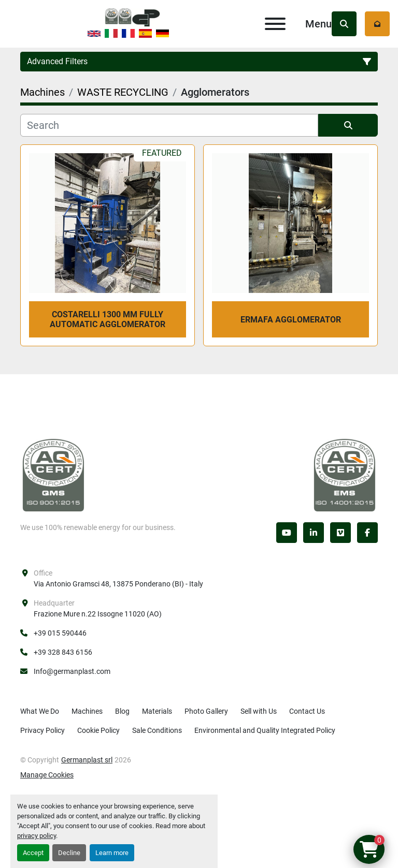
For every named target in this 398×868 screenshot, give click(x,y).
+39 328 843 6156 (63, 652)
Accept (33, 853)
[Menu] (275, 24)
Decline (69, 853)
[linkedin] (314, 533)
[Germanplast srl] (53, 475)
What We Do (40, 711)
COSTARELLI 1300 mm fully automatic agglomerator (108, 319)
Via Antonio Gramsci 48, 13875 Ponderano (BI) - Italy (118, 584)
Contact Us (307, 711)
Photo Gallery (206, 711)
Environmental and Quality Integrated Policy (265, 730)
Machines (87, 711)
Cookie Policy (98, 730)
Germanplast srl (87, 760)
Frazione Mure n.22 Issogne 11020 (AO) (98, 614)
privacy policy (37, 836)
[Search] (169, 125)
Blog (122, 711)
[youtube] (287, 533)
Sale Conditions (157, 730)
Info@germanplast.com (72, 671)
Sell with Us (259, 711)
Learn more (112, 853)
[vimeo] (340, 533)
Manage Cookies (47, 775)
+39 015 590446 (60, 633)
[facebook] (367, 533)
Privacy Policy (42, 730)
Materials (157, 711)
